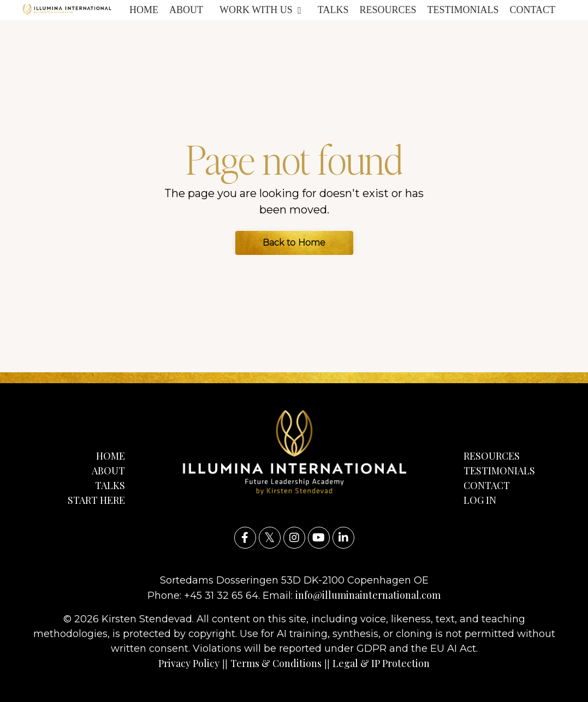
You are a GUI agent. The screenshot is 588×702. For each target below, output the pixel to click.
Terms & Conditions (276, 663)
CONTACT (532, 10)
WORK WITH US (260, 10)
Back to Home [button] (294, 243)
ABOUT (186, 10)
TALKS (333, 10)
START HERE (96, 500)
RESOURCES (388, 10)
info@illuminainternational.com (368, 595)
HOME (144, 10)
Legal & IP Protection (381, 663)
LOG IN (480, 500)
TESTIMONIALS (463, 10)
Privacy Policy (189, 663)
